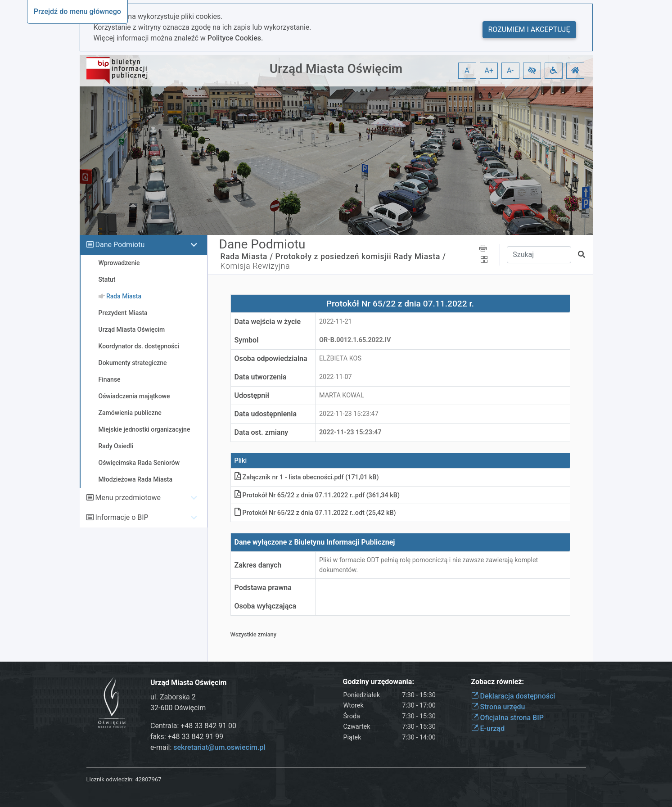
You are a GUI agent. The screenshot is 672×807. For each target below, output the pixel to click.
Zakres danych (258, 565)
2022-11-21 (336, 322)
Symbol (247, 340)
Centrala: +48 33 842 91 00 (193, 726)
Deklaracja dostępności (513, 696)
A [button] (467, 70)
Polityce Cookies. (235, 38)
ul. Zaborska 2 (173, 697)
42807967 (148, 779)
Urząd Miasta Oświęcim (336, 69)
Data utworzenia (261, 377)
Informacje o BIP (122, 517)
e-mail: (208, 747)
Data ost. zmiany (262, 432)
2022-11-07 (336, 377)
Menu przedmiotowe (128, 498)
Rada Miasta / (247, 257)
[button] (532, 71)
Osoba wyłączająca (266, 606)
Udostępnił (252, 395)
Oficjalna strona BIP (507, 718)
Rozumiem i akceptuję (529, 29)
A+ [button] (489, 70)
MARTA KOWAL (342, 395)
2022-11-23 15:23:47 (349, 414)
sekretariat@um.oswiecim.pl (219, 747)
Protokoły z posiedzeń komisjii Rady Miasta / (361, 257)
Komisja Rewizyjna (255, 266)
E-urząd (488, 728)
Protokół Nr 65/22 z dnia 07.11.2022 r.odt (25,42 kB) (315, 513)
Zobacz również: (498, 682)
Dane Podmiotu (120, 245)
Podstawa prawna (263, 588)
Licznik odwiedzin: (110, 779)
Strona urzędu (498, 707)
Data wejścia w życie (268, 322)
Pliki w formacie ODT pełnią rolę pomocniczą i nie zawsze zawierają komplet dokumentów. (428, 565)
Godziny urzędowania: (379, 682)
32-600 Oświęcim (178, 708)
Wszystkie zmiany (254, 634)
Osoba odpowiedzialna (271, 358)
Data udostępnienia (266, 414)
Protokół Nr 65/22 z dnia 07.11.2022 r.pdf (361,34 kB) (317, 495)
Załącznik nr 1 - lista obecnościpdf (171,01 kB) (307, 477)
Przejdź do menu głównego (77, 11)
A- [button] (510, 70)
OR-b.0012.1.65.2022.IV (355, 340)
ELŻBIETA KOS (340, 358)
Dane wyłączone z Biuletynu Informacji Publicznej (315, 542)
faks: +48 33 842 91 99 (187, 737)
